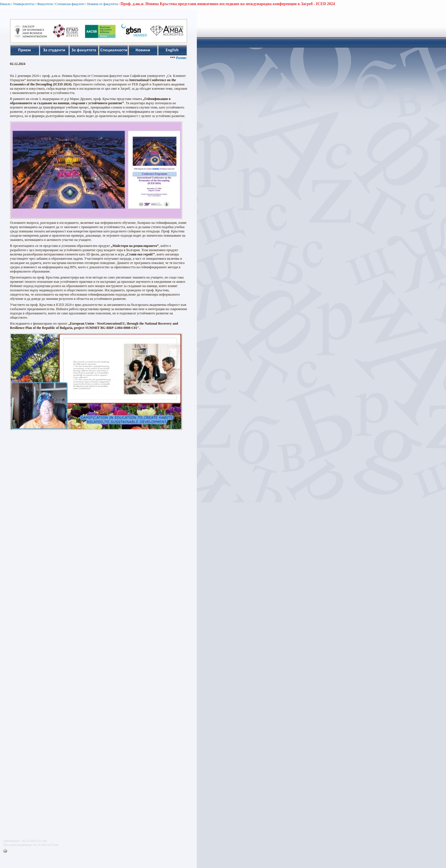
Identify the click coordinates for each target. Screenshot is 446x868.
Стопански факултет (70, 4)
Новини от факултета (102, 4)
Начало (5, 4)
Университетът (24, 4)
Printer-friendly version (7, 851)
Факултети (45, 4)
